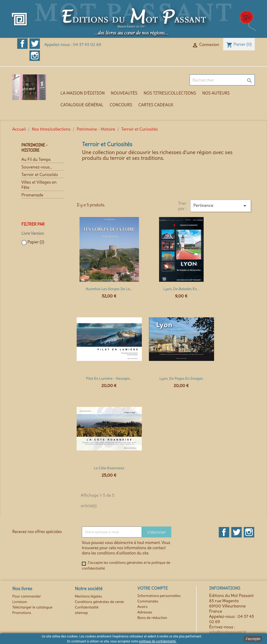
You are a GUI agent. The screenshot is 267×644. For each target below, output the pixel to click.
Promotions (22, 613)
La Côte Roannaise (109, 468)
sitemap (81, 613)
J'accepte (253, 639)
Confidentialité (87, 607)
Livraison (20, 602)
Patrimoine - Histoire (35, 148)
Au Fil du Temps (36, 159)
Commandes (148, 601)
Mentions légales (88, 596)
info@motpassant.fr (228, 632)
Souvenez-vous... (37, 167)
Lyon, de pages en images (181, 378)
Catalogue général (82, 105)
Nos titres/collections (170, 93)
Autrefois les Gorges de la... (109, 289)
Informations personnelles (159, 596)
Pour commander (27, 596)
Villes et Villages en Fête (39, 185)
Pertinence (221, 206)
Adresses (145, 612)
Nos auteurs (216, 93)
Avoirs (142, 607)
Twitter (35, 44)
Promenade (32, 195)
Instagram (35, 56)
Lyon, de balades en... (181, 289)
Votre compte (153, 588)
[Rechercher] (222, 80)
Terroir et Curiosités (40, 174)
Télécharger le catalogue (32, 607)
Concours (121, 105)
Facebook (22, 44)
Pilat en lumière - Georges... (109, 378)
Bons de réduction (152, 618)
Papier (36, 242)
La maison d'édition (83, 93)
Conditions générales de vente (99, 602)
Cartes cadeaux (156, 105)
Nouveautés (124, 93)
